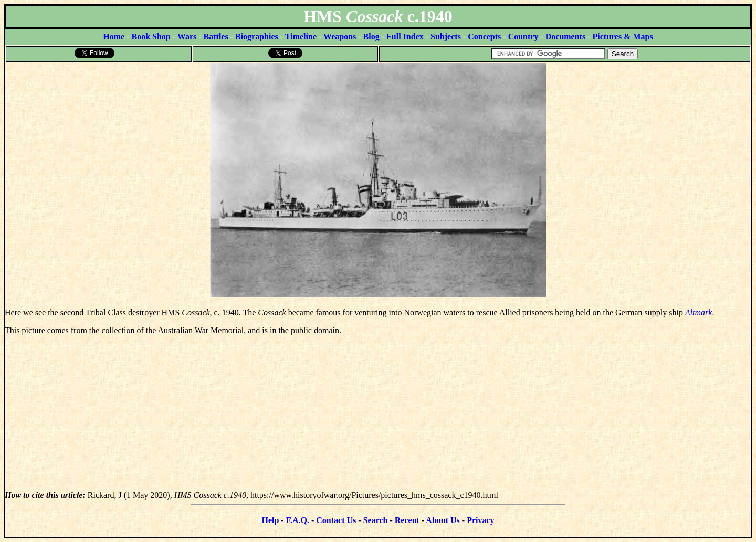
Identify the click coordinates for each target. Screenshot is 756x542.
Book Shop (151, 36)
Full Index (406, 36)
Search (376, 520)
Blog (371, 36)
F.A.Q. (298, 520)
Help (270, 520)
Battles (216, 36)
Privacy (480, 520)
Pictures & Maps (623, 36)
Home (114, 36)
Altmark (699, 312)
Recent (407, 520)
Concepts (484, 36)
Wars (187, 36)
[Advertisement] (378, 417)
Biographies (257, 36)
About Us (443, 520)
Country (523, 36)
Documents (565, 36)
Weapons (340, 36)
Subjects (446, 36)
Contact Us (336, 520)
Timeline (301, 36)
